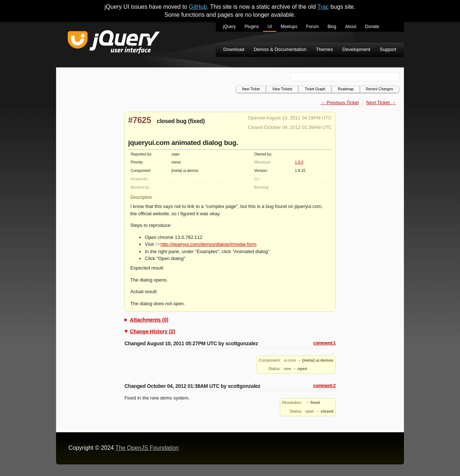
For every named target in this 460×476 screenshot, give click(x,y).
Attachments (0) (149, 320)
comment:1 (324, 343)
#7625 (140, 120)
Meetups (289, 27)
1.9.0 (299, 162)
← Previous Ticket (340, 103)
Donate (372, 27)
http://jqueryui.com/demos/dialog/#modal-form (206, 244)
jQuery (229, 27)
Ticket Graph (315, 89)
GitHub (198, 7)
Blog (332, 27)
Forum (312, 27)
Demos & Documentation (280, 49)
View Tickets (282, 89)
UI (270, 27)
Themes (324, 49)
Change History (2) (152, 331)
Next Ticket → (381, 103)
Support (388, 49)
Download (234, 49)
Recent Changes (380, 89)
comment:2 (324, 386)
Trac (323, 7)
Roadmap (346, 89)
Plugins (252, 27)
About (351, 27)
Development (356, 49)
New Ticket (251, 89)
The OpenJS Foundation (147, 448)
